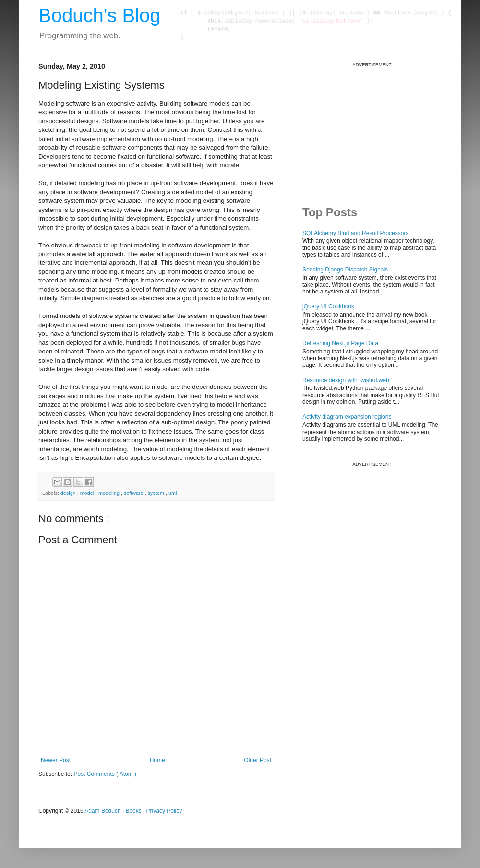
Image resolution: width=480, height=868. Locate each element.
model (88, 493)
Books (133, 811)
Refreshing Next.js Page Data (340, 343)
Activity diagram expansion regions (347, 417)
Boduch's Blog (99, 15)
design (69, 493)
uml (173, 493)
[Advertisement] (374, 128)
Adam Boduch (102, 811)
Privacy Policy (164, 811)
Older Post (258, 760)
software (134, 493)
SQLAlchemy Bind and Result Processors (355, 233)
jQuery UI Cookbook (328, 306)
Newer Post (56, 760)
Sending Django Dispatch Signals (345, 270)
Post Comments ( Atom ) (105, 774)
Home (157, 760)
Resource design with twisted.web (346, 380)
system (157, 493)
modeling (110, 493)
